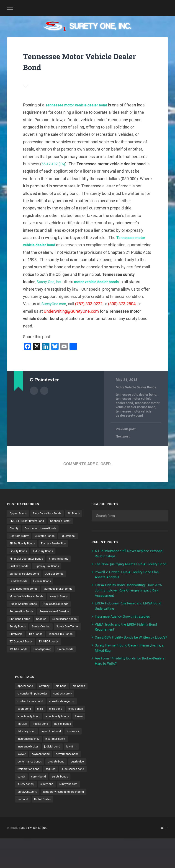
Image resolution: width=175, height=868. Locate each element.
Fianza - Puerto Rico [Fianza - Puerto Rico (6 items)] (59, 553)
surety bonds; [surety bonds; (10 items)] (128, 805)
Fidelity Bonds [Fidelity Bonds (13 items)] (19, 561)
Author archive (34, 390)
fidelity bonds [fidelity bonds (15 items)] (127, 742)
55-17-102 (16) (55, 164)
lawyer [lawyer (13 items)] (99, 773)
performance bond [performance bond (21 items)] (149, 773)
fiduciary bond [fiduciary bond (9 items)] (153, 742)
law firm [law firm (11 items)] (154, 765)
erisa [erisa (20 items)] (154, 718)
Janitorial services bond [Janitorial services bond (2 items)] (26, 585)
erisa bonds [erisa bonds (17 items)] (123, 726)
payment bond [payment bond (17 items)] (120, 773)
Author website (44, 390)
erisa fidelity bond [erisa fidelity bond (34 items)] (150, 726)
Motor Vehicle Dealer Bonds (137, 387)
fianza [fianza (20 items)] (131, 734)
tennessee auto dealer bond (137, 395)
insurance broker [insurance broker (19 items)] (106, 765)
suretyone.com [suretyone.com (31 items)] (105, 813)
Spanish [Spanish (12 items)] (45, 640)
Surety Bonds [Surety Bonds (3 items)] (53, 648)
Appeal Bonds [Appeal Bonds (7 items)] (19, 514)
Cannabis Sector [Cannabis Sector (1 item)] (21, 529)
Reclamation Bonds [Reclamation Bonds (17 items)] (23, 632)
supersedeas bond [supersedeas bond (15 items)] (107, 797)
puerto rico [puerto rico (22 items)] (102, 789)
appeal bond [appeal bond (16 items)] (103, 694)
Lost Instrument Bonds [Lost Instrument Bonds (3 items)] (26, 600)
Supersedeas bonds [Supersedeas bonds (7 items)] (23, 648)
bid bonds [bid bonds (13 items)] (101, 702)
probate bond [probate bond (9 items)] (138, 781)
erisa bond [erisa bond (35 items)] (102, 726)
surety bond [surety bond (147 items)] (150, 797)
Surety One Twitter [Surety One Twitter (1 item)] (50, 656)
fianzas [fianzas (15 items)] (147, 734)
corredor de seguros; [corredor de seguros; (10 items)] (109, 718)
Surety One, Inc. (102, 282)
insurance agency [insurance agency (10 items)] (107, 757)
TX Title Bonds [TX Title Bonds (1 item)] (49, 679)
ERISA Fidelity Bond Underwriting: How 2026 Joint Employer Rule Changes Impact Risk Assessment (128, 595)
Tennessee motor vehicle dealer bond (80, 105)
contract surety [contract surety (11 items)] (105, 710)
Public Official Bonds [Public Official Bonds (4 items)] (61, 624)
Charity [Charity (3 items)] (44, 529)
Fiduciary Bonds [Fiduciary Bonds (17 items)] (47, 561)
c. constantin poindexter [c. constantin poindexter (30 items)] (131, 702)
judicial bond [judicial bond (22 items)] (133, 765)
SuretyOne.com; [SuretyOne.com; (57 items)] (133, 813)
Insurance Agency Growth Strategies (126, 620)
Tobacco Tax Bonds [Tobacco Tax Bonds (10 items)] (23, 671)
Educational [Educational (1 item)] (47, 545)
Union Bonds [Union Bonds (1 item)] (45, 687)
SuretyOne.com (118, 304)
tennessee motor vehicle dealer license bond (138, 405)
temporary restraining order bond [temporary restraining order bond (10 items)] (118, 821)
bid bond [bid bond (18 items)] (142, 694)
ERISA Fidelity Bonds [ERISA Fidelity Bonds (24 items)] (24, 553)
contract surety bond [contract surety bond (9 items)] (137, 710)
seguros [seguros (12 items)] (152, 789)
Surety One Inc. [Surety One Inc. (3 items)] (20, 656)
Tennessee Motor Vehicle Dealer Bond (78, 61)
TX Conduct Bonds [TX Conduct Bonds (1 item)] (57, 671)
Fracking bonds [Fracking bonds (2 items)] (65, 569)
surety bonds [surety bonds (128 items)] (103, 805)
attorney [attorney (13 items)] (124, 694)
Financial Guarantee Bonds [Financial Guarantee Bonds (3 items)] (29, 569)
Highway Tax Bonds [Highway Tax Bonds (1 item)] (51, 577)
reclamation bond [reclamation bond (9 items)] (128, 789)
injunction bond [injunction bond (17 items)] (105, 750)
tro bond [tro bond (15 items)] (153, 821)
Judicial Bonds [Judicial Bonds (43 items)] (60, 585)
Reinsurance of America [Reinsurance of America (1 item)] (60, 632)
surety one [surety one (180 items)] (151, 805)
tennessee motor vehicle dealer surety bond (134, 413)
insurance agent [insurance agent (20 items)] (136, 757)
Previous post (126, 429)
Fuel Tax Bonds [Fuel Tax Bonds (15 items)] (20, 577)
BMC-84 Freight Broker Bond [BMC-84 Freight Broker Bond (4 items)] (50, 521)
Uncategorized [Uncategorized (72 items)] (20, 687)
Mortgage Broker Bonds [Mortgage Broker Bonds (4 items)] (26, 608)
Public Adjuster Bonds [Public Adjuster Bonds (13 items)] (25, 624)
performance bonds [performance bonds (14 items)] (108, 781)
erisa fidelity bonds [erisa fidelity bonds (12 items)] (107, 734)
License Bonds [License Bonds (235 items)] (46, 592)
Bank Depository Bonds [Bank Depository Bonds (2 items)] (52, 514)
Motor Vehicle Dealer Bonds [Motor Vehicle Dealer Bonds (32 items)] (29, 616)
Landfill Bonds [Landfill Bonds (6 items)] (20, 592)
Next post (123, 437)
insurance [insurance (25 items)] (129, 750)
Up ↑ (164, 857)
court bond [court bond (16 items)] (137, 718)
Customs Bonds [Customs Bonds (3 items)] (21, 545)
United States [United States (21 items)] (104, 829)
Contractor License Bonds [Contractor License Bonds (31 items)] (28, 537)
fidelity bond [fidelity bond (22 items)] (103, 742)
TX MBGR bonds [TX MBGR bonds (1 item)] (21, 679)
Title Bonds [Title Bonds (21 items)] (39, 664)
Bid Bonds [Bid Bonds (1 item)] (17, 521)
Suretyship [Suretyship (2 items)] (17, 664)
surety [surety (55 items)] (131, 797)
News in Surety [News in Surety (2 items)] (65, 616)
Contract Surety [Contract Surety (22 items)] (64, 537)
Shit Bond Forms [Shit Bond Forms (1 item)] (21, 640)
